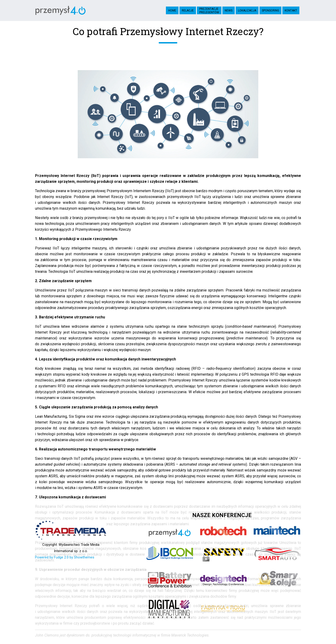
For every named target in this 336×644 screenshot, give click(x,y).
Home (172, 11)
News (229, 11)
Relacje (188, 11)
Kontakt (291, 11)
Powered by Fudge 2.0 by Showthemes (65, 557)
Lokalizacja (247, 11)
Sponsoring (270, 11)
